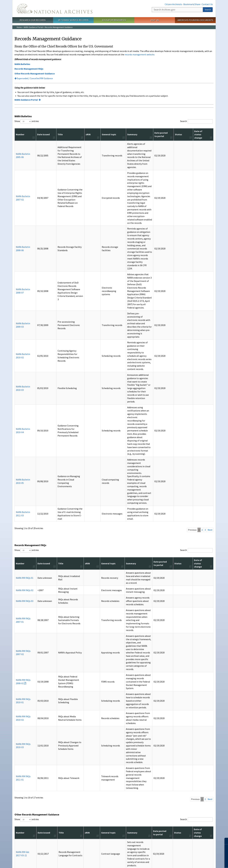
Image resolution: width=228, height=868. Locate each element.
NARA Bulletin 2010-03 (20, 260)
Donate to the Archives (193, 768)
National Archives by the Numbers (127, 769)
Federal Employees (26, 768)
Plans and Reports (125, 777)
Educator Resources (114, 20)
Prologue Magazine (59, 768)
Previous (192, 334)
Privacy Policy (103, 846)
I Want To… (156, 760)
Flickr (128, 835)
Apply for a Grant (157, 778)
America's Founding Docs (28, 801)
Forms (20, 819)
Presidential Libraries (93, 778)
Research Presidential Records (163, 782)
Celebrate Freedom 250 (193, 778)
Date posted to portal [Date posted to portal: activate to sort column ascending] (172, 135)
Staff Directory (90, 782)
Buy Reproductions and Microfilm (60, 803)
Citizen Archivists (173, 4)
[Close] (225, 841)
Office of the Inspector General (97, 775)
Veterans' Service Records (73, 20)
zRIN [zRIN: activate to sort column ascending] (83, 134)
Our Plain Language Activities (129, 784)
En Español (22, 812)
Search (208, 10)
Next (210, 334)
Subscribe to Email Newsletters (64, 771)
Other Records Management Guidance (35, 74)
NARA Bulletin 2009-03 (20, 230)
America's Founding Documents (195, 20)
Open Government (125, 781)
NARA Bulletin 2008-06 (20, 195)
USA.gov (151, 846)
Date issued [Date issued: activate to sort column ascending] (35, 134)
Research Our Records (33, 20)
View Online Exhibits (158, 775)
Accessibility (90, 846)
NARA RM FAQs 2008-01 (21, 439)
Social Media (23, 808)
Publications (58, 760)
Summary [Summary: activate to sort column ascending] (115, 134)
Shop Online (58, 794)
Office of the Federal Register (96, 771)
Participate (189, 760)
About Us (122, 760)
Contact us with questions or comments (32, 746)
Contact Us (207, 4)
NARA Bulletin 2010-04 (20, 279)
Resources (23, 794)
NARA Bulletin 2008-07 (20, 214)
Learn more (202, 863)
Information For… (27, 760)
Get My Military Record (160, 764)
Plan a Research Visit (159, 768)
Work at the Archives (192, 771)
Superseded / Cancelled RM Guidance (34, 78)
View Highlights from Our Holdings (161, 786)
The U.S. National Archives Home (55, 9)
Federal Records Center (94, 768)
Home (19, 27)
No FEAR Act (141, 846)
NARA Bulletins (22, 64)
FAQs (19, 815)
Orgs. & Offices (92, 760)
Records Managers (25, 782)
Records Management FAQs (29, 69)
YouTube (119, 835)
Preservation (23, 778)
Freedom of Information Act (122, 846)
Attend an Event (190, 764)
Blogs (53, 775)
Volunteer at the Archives (194, 775)
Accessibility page (84, 733)
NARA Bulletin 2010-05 (20, 302)
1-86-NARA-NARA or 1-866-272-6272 (114, 854)
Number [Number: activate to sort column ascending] (20, 134)
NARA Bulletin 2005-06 (20, 151)
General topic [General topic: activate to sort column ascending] (95, 134)
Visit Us (155, 20)
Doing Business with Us (127, 774)
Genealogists (23, 771)
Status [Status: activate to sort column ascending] (186, 134)
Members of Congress (27, 775)
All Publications (57, 778)
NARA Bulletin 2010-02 (20, 244)
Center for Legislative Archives (97, 764)
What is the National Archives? (130, 764)
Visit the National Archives (161, 771)
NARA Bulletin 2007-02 (20, 173)
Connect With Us (114, 831)
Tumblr (114, 835)
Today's (61, 764)
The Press (22, 785)
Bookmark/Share (192, 4)
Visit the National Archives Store (64, 798)
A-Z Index (21, 798)
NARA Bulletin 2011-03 (20, 319)
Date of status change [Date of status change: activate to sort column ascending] (203, 135)
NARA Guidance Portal (33, 27)
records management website (140, 54)
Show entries (27, 121)
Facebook (100, 835)
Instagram (109, 835)
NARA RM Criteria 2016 (21, 693)
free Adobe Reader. (48, 731)
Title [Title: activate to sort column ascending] (48, 134)
